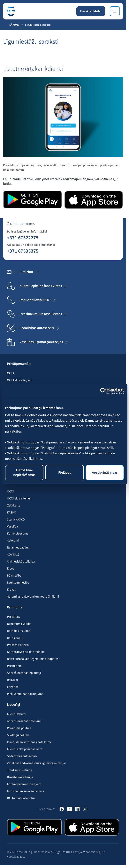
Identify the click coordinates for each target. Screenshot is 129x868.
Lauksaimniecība (18, 583)
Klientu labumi (17, 714)
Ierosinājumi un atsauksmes (25, 791)
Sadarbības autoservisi (22, 756)
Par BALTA (13, 617)
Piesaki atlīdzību (91, 11)
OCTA (11, 373)
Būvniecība (14, 576)
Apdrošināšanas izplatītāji (24, 673)
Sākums (14, 25)
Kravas (11, 590)
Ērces (11, 569)
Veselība (12, 527)
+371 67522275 (23, 238)
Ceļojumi (13, 541)
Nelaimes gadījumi (19, 548)
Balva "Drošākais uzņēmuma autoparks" (33, 659)
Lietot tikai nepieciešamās (24, 473)
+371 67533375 (23, 251)
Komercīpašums (18, 534)
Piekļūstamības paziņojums (25, 694)
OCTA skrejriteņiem (20, 380)
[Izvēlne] (115, 11)
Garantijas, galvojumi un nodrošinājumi (33, 597)
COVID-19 (13, 555)
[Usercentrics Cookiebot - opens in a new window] (107, 391)
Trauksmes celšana (19, 770)
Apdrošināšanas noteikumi (25, 721)
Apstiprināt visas (105, 473)
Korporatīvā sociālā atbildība (26, 652)
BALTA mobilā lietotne (21, 798)
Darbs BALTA (15, 638)
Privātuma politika (19, 728)
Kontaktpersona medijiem (24, 784)
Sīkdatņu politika (18, 735)
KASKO (12, 513)
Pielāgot (64, 473)
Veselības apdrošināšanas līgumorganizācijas (37, 763)
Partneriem (14, 666)
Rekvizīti (12, 680)
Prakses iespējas (18, 645)
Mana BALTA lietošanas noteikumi (29, 742)
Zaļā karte (14, 506)
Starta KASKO (16, 520)
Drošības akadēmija (20, 777)
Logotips (13, 687)
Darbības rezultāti (19, 631)
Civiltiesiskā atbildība (21, 562)
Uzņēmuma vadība (19, 624)
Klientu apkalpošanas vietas (25, 749)
